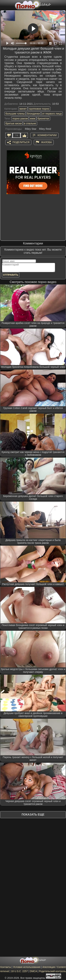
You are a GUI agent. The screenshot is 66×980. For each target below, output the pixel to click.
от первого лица (52, 114)
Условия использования (27, 967)
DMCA (33, 971)
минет (23, 109)
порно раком (20, 118)
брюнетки (43, 118)
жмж (33, 118)
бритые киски (14, 123)
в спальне (30, 123)
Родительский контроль (52, 971)
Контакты (6, 967)
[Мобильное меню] (3, 5)
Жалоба (46, 142)
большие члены (15, 114)
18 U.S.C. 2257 (19, 971)
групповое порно (39, 109)
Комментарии (47, 135)
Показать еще (33, 815)
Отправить (11, 275)
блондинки (33, 114)
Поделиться (21, 142)
